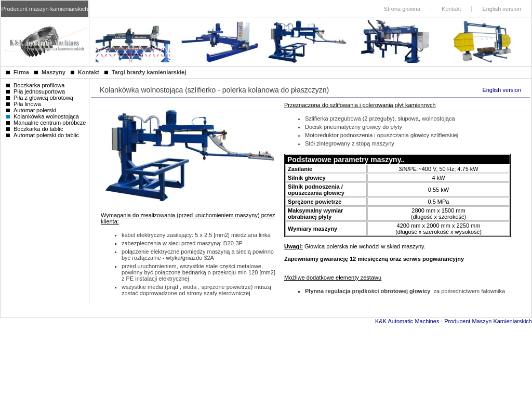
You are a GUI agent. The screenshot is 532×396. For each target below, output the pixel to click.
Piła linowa (24, 104)
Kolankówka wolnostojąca (43, 116)
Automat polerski (31, 110)
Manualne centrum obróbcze (46, 123)
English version (502, 90)
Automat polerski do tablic (43, 135)
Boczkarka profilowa (35, 85)
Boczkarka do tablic (35, 129)
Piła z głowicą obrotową (40, 98)
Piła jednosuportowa (36, 91)
